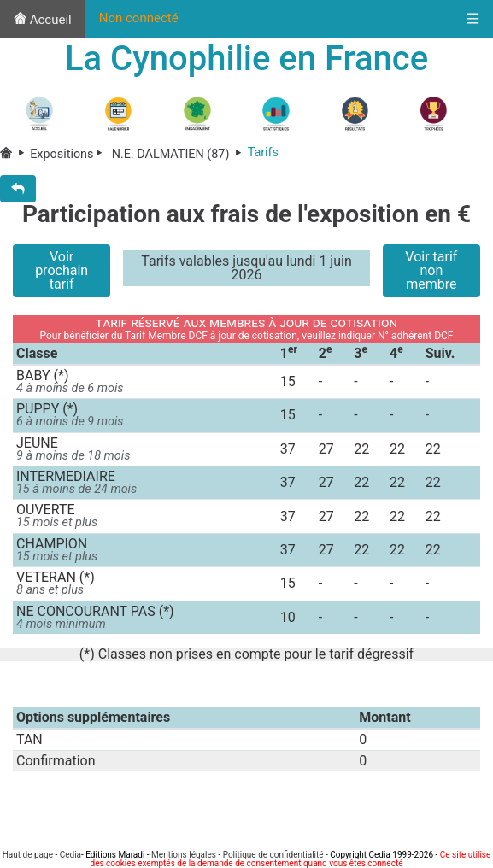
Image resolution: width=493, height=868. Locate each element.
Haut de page (28, 855)
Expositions (69, 155)
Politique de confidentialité (273, 855)
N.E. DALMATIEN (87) (178, 155)
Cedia (70, 855)
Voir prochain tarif (62, 270)
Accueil (43, 20)
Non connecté (139, 18)
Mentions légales (184, 855)
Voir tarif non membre (431, 270)
